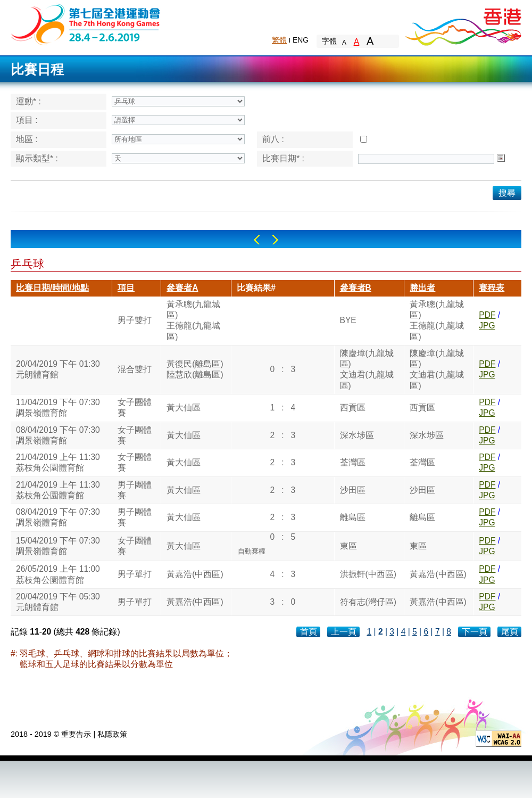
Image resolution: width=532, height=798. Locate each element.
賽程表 (492, 288)
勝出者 (422, 288)
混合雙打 (135, 369)
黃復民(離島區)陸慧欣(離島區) (195, 369)
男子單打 (135, 574)
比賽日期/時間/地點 (52, 288)
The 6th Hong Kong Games (86, 24)
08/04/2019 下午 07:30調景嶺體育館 (58, 435)
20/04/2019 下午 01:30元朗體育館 (58, 369)
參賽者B (356, 288)
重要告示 (76, 734)
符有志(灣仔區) (368, 602)
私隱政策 (112, 734)
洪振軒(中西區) (368, 574)
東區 (348, 546)
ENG (301, 40)
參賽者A (182, 288)
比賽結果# (256, 288)
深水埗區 (357, 435)
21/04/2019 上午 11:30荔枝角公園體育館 (58, 462)
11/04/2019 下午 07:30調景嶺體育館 (58, 408)
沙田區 (353, 490)
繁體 (279, 40)
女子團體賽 (135, 408)
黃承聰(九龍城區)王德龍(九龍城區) (193, 320)
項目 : (27, 120)
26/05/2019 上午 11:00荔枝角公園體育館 (58, 574)
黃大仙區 (184, 408)
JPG (487, 326)
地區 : (27, 139)
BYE (348, 320)
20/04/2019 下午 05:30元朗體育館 (58, 602)
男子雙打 (135, 320)
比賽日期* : (283, 158)
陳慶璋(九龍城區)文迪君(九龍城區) (367, 369)
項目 (126, 288)
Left (257, 240)
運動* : (28, 101)
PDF (487, 315)
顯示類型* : (37, 158)
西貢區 (353, 408)
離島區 (353, 517)
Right (275, 240)
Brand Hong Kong (463, 24)
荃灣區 (353, 462)
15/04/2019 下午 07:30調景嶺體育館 (58, 546)
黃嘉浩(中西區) (195, 574)
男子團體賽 (135, 490)
